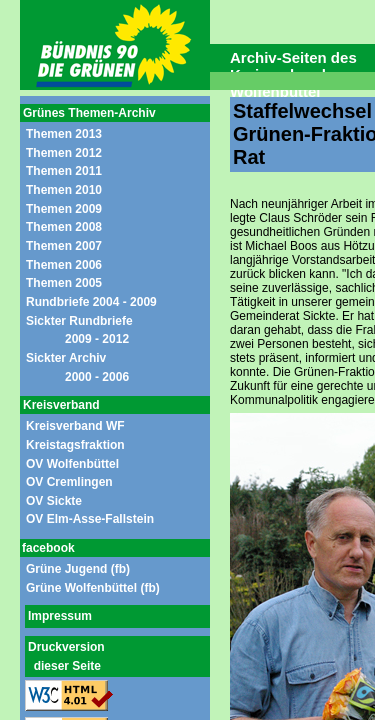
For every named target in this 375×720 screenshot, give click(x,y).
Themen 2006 (64, 265)
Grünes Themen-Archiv (89, 113)
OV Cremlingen (69, 482)
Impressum (60, 616)
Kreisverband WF (75, 426)
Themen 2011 (64, 171)
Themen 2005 (64, 283)
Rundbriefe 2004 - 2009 (91, 302)
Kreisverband (61, 405)
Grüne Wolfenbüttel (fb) (93, 588)
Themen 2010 (64, 190)
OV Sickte (54, 501)
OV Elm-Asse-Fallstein (90, 519)
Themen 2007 (64, 246)
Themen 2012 (64, 153)
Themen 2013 (64, 134)
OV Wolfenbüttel (72, 464)
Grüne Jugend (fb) (78, 569)
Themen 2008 (64, 227)
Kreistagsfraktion (75, 445)
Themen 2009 (64, 209)
